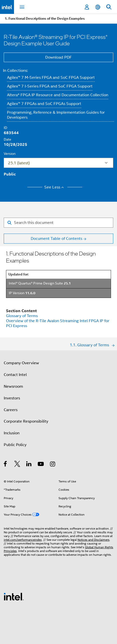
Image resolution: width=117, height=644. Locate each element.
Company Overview (21, 363)
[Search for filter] (58, 223)
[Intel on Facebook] (6, 465)
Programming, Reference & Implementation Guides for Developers (56, 115)
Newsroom (13, 386)
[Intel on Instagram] (53, 465)
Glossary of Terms (22, 316)
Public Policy (15, 445)
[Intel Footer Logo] (14, 596)
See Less (55, 187)
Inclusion (12, 433)
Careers (11, 410)
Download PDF (58, 57)
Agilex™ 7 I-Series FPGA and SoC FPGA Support (50, 86)
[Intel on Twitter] (17, 465)
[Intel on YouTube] (41, 465)
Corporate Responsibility (26, 421)
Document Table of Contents (56, 239)
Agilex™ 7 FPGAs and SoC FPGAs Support (44, 104)
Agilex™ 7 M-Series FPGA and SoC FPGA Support (51, 78)
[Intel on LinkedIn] (29, 465)
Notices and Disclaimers (93, 540)
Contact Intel (15, 375)
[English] (98, 7)
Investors (12, 398)
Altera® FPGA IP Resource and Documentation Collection (58, 95)
